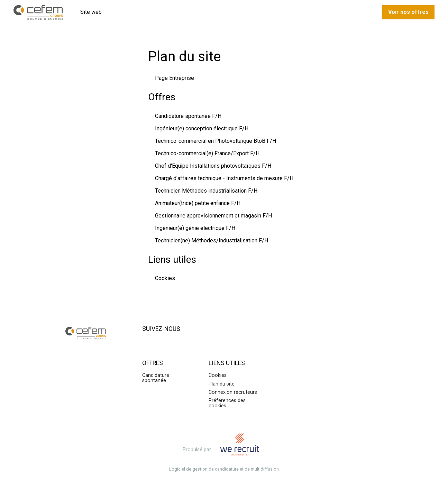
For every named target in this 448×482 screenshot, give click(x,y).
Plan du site (222, 384)
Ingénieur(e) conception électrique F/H (202, 128)
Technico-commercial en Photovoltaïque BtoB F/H (216, 141)
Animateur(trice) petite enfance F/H (198, 203)
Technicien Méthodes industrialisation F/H (206, 191)
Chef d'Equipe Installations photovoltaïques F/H (213, 166)
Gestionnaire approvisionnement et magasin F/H (213, 216)
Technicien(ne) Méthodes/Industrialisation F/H (212, 240)
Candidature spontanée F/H (188, 116)
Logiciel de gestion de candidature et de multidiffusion (224, 469)
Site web (91, 12)
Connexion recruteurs (233, 392)
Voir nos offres (408, 12)
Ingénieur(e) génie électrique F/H (195, 228)
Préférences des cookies (227, 403)
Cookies (165, 278)
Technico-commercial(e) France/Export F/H (207, 153)
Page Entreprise (175, 78)
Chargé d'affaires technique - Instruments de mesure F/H (224, 178)
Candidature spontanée (156, 378)
